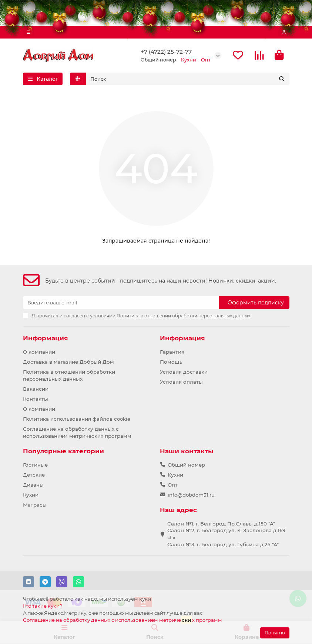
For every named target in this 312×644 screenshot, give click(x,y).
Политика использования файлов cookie (77, 419)
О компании (39, 352)
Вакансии (36, 389)
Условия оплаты (181, 382)
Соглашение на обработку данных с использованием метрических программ (77, 432)
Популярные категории (63, 451)
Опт (173, 485)
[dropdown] (28, 32)
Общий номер (186, 465)
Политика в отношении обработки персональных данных (69, 375)
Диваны (33, 485)
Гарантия (172, 352)
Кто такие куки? (43, 606)
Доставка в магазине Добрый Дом (68, 362)
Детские (34, 475)
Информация (46, 338)
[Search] (188, 79)
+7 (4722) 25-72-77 (166, 52)
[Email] (121, 303)
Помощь (171, 362)
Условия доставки (184, 372)
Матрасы (35, 505)
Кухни (31, 495)
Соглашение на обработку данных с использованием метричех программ (123, 620)
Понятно (275, 633)
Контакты (36, 399)
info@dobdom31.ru (191, 495)
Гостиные (35, 465)
